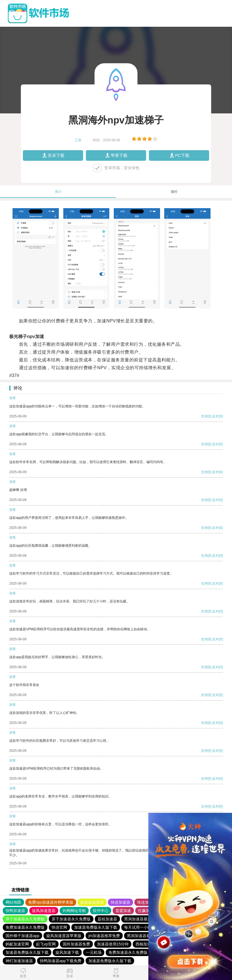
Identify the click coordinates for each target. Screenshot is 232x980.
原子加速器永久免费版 (25, 919)
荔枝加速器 (107, 919)
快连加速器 (120, 902)
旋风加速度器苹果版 (64, 936)
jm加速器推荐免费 (104, 936)
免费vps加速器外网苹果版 (51, 902)
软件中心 (101, 911)
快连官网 (59, 927)
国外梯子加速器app (22, 936)
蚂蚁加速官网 (17, 944)
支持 (204, 416)
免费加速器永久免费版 (25, 927)
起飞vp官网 (46, 944)
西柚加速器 (145, 944)
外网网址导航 (74, 911)
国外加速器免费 (76, 944)
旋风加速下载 (67, 952)
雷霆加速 (123, 911)
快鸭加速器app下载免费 (61, 961)
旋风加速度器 (92, 902)
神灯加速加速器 (19, 961)
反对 (216, 416)
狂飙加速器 (148, 911)
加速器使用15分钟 (113, 944)
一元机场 (94, 952)
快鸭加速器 (15, 911)
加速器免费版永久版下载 (96, 927)
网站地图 (13, 902)
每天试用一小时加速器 (144, 927)
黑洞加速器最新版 (140, 919)
